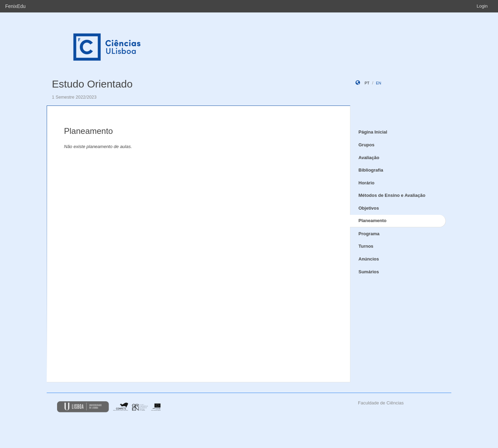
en (379, 83)
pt (367, 83)
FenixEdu (15, 6)
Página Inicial (373, 132)
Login (482, 6)
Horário (367, 183)
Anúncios (369, 259)
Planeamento (373, 221)
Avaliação (369, 158)
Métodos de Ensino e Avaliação (392, 195)
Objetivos (369, 208)
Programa (369, 234)
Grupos (367, 145)
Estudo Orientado (92, 84)
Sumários (369, 272)
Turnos (366, 246)
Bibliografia (371, 170)
